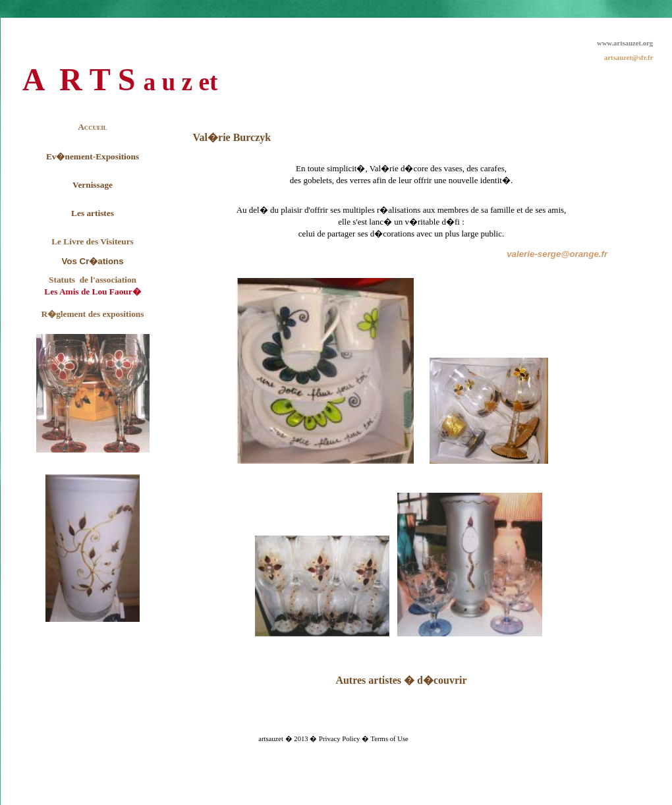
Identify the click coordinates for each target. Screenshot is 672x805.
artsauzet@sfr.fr (629, 58)
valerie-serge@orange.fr (557, 254)
